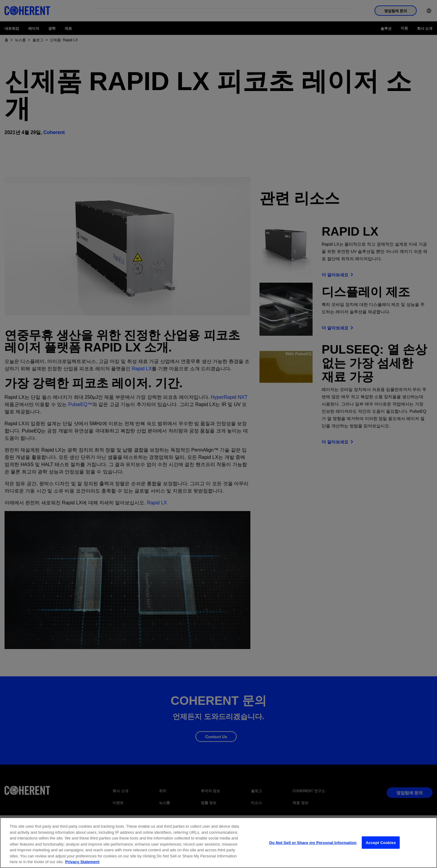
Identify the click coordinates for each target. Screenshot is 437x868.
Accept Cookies (381, 843)
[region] (218, 843)
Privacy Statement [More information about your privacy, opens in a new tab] (82, 862)
